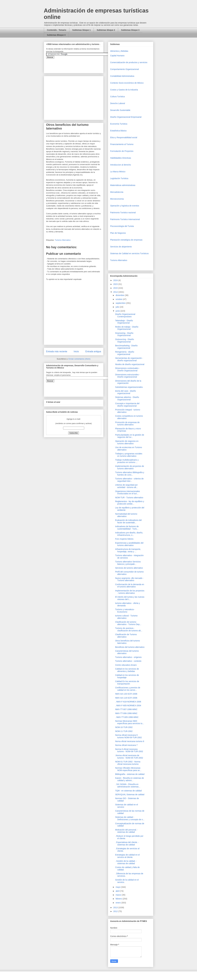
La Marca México (118, 172)
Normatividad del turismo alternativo (126, 515)
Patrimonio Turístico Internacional (125, 219)
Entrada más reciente (57, 351)
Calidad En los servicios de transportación (127, 683)
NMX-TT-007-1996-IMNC (126, 709)
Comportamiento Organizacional (125, 69)
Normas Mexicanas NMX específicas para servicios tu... (130, 722)
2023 (116, 284)
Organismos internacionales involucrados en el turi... (127, 492)
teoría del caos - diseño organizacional (125, 392)
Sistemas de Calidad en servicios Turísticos (129, 253)
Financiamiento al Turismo (122, 144)
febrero (119, 899)
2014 (116, 292)
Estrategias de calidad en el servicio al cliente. (127, 856)
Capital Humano (117, 56)
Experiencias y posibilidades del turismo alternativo (129, 544)
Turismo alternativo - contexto (128, 661)
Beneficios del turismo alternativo (130, 647)
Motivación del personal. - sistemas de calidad (126, 831)
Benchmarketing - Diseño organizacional (126, 347)
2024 (116, 280)
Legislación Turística (119, 178)
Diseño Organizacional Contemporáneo (125, 315)
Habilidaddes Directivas (121, 158)
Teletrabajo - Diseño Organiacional (124, 322)
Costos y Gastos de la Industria (124, 90)
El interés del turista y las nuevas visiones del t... (130, 598)
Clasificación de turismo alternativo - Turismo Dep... (128, 623)
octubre (119, 299)
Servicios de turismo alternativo (129, 568)
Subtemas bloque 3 (130, 30)
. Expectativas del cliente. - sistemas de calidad (127, 843)
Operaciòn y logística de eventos (125, 206)
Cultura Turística (118, 97)
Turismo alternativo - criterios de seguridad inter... (129, 480)
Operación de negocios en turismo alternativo (127, 442)
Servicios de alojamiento (121, 247)
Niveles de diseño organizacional (130, 364)
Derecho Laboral (118, 103)
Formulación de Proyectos (122, 151)
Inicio (76, 351)
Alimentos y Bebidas (119, 51)
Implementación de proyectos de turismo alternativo (129, 467)
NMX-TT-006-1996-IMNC (126, 713)
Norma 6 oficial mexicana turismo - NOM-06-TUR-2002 (129, 750)
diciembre (120, 295)
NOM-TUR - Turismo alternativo (129, 498)
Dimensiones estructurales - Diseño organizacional (127, 376)
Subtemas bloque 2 (106, 30)
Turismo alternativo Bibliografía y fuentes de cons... (130, 474)
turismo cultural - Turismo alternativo (126, 617)
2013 (116, 908)
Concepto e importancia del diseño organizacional (127, 405)
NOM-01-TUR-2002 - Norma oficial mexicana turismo (128, 763)
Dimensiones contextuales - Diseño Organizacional (127, 369)
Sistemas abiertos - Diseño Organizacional (127, 398)
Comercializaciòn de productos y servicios (129, 62)
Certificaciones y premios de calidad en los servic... (128, 689)
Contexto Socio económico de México (127, 83)
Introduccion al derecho (121, 165)
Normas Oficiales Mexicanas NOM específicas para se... (128, 769)
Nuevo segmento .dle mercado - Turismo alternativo (129, 579)
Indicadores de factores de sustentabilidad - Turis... (127, 528)
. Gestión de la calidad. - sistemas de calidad (126, 862)
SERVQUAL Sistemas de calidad (130, 794)
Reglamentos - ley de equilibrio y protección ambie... (130, 503)
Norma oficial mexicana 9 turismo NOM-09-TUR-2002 (128, 736)
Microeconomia (117, 199)
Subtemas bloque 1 (81, 30)
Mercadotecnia (117, 192)
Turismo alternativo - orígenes (128, 657)
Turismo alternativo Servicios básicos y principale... (128, 563)
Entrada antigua (93, 351)
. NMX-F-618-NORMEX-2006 (128, 702)
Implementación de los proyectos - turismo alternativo (130, 592)
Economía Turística (119, 124)
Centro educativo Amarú (126, 665)
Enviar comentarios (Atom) (79, 359)
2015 (116, 288)
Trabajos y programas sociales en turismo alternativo (129, 455)
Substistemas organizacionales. (129, 387)
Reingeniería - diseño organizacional (125, 353)
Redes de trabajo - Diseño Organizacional (127, 328)
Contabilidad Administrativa (122, 76)
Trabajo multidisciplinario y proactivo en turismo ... (127, 461)
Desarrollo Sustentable (120, 110)
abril (118, 891)
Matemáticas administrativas (123, 185)
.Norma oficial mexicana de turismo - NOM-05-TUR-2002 (129, 757)
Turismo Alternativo (63, 240)
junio (118, 311)
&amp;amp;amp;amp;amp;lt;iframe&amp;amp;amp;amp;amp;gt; (78, 64)
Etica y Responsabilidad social (124, 137)
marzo (119, 895)
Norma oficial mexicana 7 (126, 745)
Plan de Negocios (118, 233)
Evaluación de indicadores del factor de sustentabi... (128, 521)
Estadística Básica (118, 131)
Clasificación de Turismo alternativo (126, 636)
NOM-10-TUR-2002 (124, 727)
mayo (118, 887)
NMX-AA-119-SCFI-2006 (126, 698)
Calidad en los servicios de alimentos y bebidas (127, 670)
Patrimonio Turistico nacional (123, 213)
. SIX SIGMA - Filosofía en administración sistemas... (128, 785)
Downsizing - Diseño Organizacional (124, 334)
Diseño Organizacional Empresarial (126, 117)
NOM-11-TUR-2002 (124, 731)
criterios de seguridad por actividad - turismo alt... (126, 486)
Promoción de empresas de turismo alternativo (127, 424)
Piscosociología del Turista (122, 226)
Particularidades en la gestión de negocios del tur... (130, 436)
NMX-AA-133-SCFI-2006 (126, 694)
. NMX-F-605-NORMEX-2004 (128, 706)
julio (118, 307)
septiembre (121, 303)
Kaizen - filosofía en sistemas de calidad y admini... (129, 779)
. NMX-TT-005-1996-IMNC (127, 717)
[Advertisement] (9, 917)
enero (119, 903)
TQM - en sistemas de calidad (128, 791)
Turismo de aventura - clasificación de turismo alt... (129, 629)
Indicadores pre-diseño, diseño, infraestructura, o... (129, 534)
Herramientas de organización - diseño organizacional (129, 359)
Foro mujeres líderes (124, 539)
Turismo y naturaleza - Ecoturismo (125, 611)
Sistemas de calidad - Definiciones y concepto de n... (130, 818)
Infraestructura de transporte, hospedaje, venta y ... (128, 550)
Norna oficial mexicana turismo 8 (130, 741)
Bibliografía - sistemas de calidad (130, 774)
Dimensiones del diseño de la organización (128, 382)
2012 (116, 911)
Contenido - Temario (57, 30)
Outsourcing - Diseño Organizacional (124, 341)
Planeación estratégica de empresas (126, 240)
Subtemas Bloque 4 (56, 35)
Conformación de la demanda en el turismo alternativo (130, 586)
